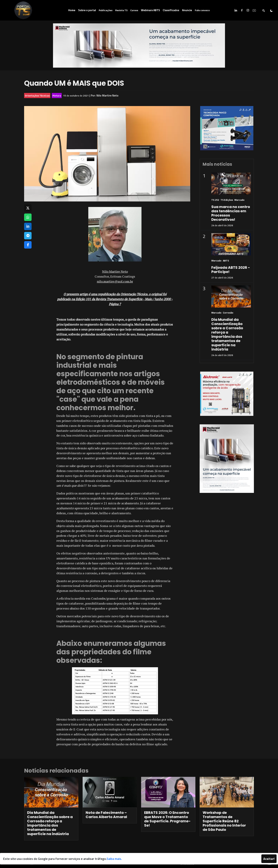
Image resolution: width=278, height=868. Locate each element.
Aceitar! (269, 859)
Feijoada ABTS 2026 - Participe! (231, 270)
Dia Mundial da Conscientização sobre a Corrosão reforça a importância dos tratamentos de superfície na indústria (227, 334)
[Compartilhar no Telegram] (28, 236)
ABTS (226, 261)
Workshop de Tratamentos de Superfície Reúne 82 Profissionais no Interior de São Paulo (224, 821)
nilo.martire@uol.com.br (115, 281)
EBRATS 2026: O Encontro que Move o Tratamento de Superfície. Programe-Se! (167, 819)
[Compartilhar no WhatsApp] (28, 217)
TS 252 (215, 200)
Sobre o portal (87, 10)
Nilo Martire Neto (107, 95)
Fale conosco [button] (202, 10)
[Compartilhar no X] (28, 208)
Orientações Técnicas (37, 96)
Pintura (57, 96)
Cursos (134, 10)
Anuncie (187, 10)
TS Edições (227, 200)
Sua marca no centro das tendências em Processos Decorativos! (231, 213)
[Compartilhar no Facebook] (28, 245)
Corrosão (228, 313)
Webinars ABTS (150, 10)
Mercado (239, 200)
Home (72, 10)
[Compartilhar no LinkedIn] (28, 226)
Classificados (171, 10)
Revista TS (121, 10)
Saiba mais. (114, 859)
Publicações (106, 10)
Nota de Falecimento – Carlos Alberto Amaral (106, 815)
